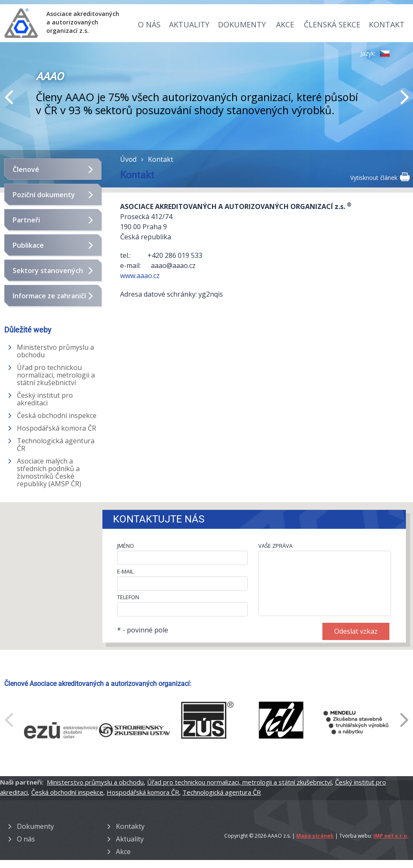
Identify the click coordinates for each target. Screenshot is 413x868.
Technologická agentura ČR (56, 445)
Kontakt (387, 24)
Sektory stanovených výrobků (48, 274)
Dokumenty (242, 24)
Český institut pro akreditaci (45, 399)
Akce (285, 24)
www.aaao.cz (141, 276)
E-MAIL (125, 571)
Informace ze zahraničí (49, 296)
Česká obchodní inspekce (57, 415)
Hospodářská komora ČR (56, 428)
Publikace (28, 245)
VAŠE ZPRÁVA (275, 546)
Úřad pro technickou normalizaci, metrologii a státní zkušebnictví (56, 375)
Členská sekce (332, 24)
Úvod (128, 159)
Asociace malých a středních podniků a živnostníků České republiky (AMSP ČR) (49, 472)
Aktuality (189, 24)
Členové (26, 169)
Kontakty (130, 826)
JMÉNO (126, 546)
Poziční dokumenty (44, 195)
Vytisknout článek (379, 177)
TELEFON (128, 597)
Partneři (26, 220)
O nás (149, 24)
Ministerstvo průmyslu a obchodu (55, 351)
